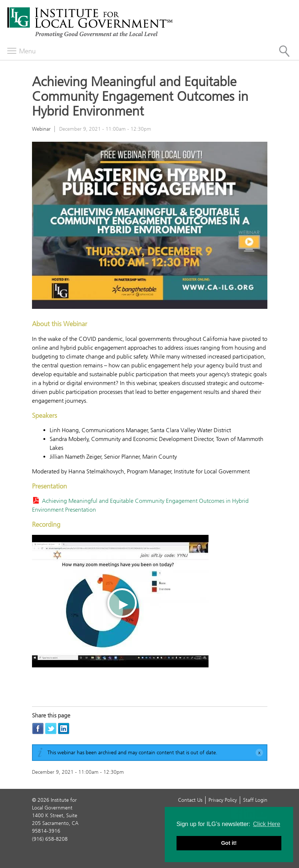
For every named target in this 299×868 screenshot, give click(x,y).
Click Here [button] (267, 824)
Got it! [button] (229, 843)
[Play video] (120, 601)
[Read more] (150, 227)
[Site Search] (284, 51)
